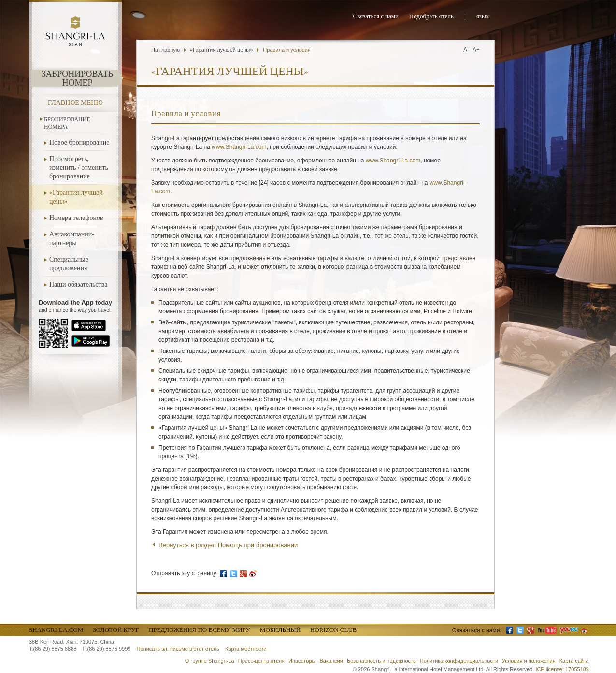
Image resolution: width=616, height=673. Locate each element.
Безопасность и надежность (381, 661)
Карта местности (246, 649)
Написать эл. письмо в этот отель (178, 649)
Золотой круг (116, 630)
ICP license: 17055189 (563, 669)
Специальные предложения (69, 264)
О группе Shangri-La (210, 661)
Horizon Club (333, 630)
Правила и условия (287, 50)
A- (466, 50)
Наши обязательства (78, 285)
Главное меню (75, 103)
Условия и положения (529, 661)
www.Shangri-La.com (239, 147)
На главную (165, 50)
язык (483, 17)
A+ (476, 50)
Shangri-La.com (56, 630)
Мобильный (280, 630)
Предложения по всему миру (200, 630)
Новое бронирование (79, 142)
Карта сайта (574, 661)
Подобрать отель (431, 17)
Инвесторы (302, 661)
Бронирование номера (67, 123)
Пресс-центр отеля (261, 661)
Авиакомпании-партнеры (72, 239)
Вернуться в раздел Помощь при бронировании (228, 545)
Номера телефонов (76, 218)
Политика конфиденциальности (459, 661)
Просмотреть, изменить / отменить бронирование (79, 168)
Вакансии (331, 661)
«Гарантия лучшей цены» (76, 197)
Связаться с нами (376, 17)
